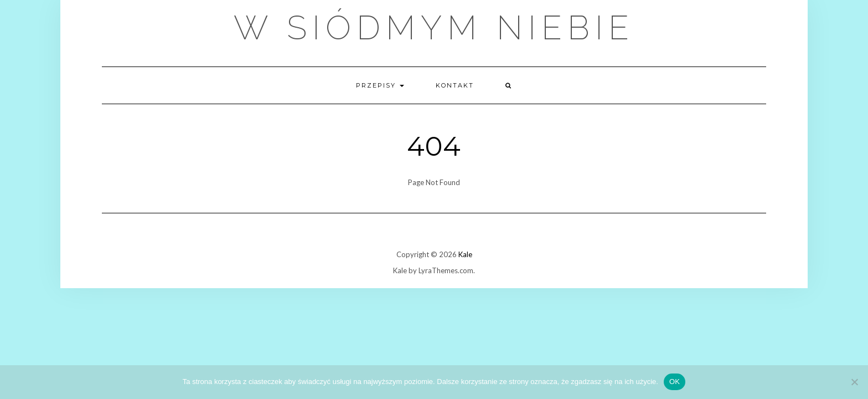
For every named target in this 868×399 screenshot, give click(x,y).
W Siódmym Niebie (434, 28)
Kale (465, 254)
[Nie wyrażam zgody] (854, 382)
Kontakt (455, 85)
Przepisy (380, 85)
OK (675, 382)
